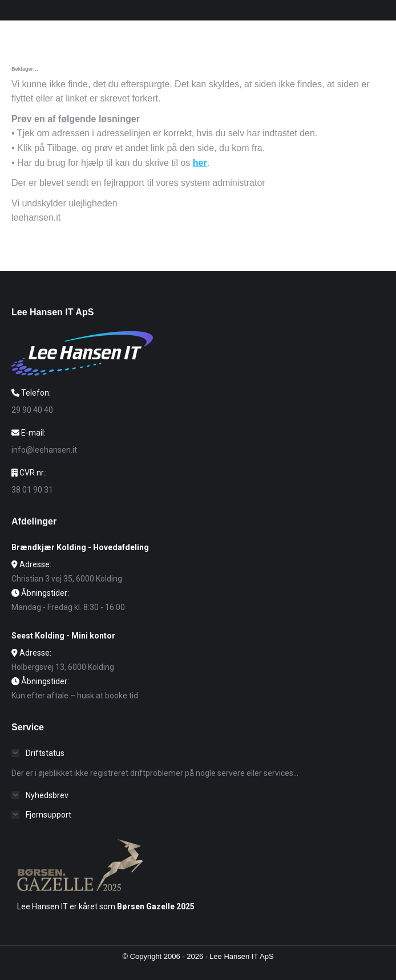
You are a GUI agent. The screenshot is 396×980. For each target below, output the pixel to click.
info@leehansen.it (44, 450)
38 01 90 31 (32, 490)
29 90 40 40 (32, 410)
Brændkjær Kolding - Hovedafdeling (80, 547)
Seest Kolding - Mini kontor (63, 636)
